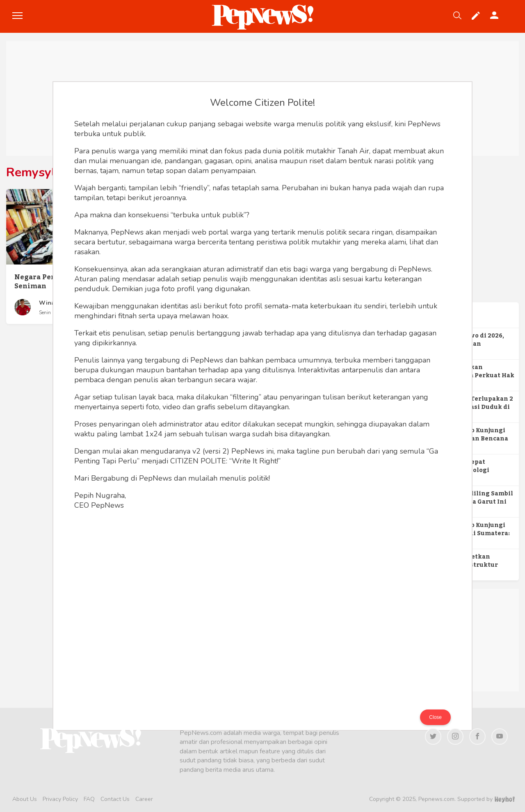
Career (144, 799)
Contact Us (115, 799)
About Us (25, 799)
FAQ (89, 799)
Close (435, 717)
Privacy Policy (60, 799)
